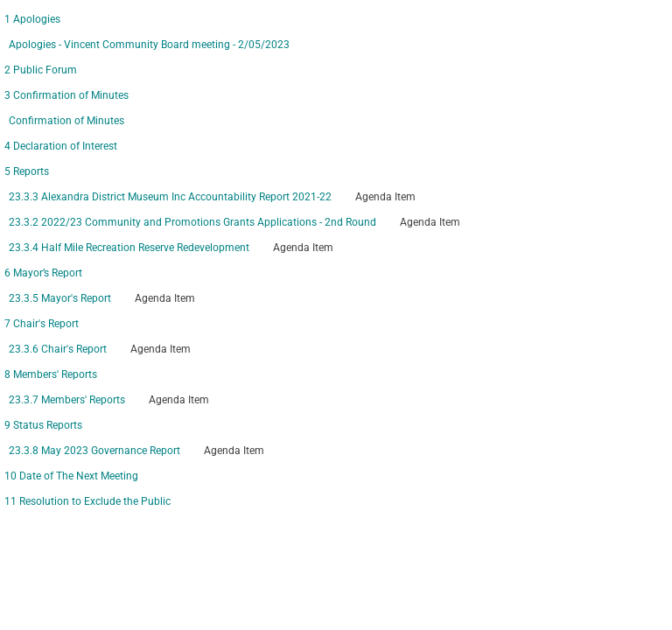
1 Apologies (32, 19)
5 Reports (27, 171)
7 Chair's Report (42, 324)
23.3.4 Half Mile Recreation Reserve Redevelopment (129, 248)
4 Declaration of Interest (61, 146)
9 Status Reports (43, 425)
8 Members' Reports (51, 374)
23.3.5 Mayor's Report (60, 298)
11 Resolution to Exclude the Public (87, 501)
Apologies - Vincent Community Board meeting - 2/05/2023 (149, 45)
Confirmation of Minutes (66, 121)
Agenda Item (385, 197)
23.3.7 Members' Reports (67, 400)
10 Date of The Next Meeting (71, 476)
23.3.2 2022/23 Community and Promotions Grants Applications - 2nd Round (192, 222)
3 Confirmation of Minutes (66, 95)
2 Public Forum (41, 70)
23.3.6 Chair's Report (58, 349)
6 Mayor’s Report (43, 273)
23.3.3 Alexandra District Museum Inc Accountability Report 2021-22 (170, 197)
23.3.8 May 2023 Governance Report (94, 451)
